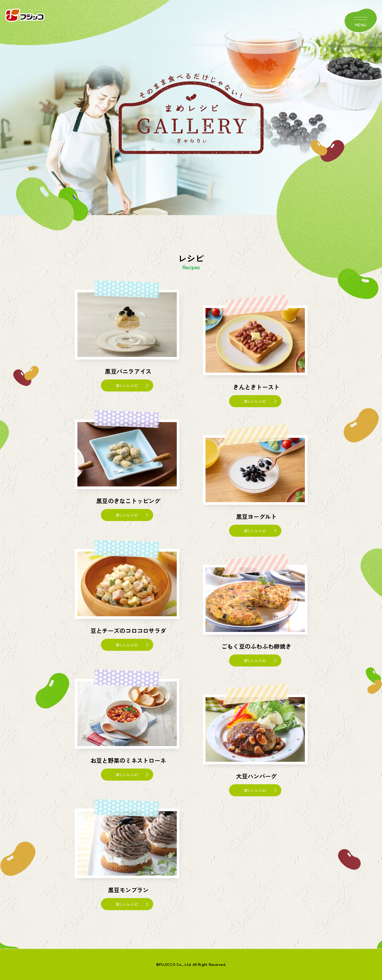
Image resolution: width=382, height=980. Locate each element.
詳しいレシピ (127, 385)
